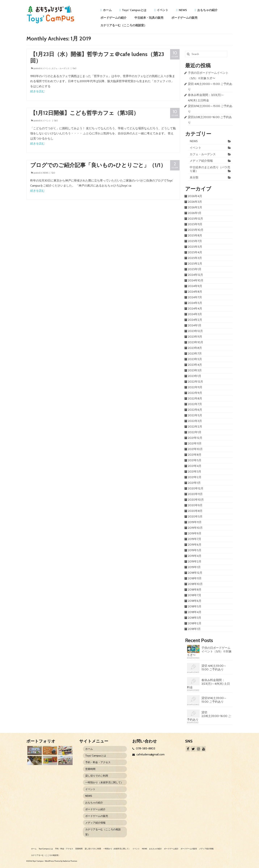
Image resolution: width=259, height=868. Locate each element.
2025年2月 (195, 264)
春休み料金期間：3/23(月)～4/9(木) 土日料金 (208, 684)
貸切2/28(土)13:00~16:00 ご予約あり (209, 716)
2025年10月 (196, 230)
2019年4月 (195, 556)
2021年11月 (195, 443)
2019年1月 (194, 567)
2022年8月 (195, 398)
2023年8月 (195, 348)
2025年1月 (195, 269)
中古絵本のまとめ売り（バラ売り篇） (210, 169)
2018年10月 (195, 584)
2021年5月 (195, 460)
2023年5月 (195, 359)
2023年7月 (195, 353)
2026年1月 (195, 213)
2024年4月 (195, 309)
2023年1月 (195, 376)
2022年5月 (195, 415)
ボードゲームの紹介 (113, 18)
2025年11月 (195, 224)
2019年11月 (195, 522)
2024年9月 (195, 286)
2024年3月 (195, 314)
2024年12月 (195, 275)
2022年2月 (195, 427)
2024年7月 (195, 297)
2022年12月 (195, 382)
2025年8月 (195, 235)
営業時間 (90, 769)
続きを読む (37, 91)
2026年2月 (195, 207)
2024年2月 (195, 320)
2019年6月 (195, 545)
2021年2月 (195, 477)
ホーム (107, 10)
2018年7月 (195, 595)
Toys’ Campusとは (134, 10)
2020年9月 (195, 505)
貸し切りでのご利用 (97, 776)
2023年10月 (196, 342)
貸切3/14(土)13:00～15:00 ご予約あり (214, 700)
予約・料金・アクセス (98, 762)
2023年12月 (195, 331)
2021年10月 (195, 449)
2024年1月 (195, 325)
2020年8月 (195, 511)
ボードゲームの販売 (184, 18)
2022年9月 (195, 393)
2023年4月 (195, 365)
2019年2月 (195, 561)
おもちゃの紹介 (207, 10)
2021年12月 (195, 438)
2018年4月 (195, 612)
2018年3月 (195, 618)
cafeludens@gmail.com (148, 754)
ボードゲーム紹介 (95, 809)
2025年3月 (195, 258)
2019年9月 (195, 533)
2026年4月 (195, 196)
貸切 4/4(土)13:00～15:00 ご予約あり (214, 668)
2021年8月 (195, 455)
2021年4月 (195, 466)
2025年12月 (195, 219)
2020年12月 (196, 488)
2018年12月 (195, 573)
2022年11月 (195, 387)
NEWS (183, 10)
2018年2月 (195, 623)
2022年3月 (195, 421)
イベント (163, 10)
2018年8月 (195, 590)
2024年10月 (196, 280)
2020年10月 (196, 500)
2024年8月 (195, 292)
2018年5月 (195, 606)
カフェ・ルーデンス (61, 68)
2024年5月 (195, 303)
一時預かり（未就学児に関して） (104, 782)
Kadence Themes (70, 861)
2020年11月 (195, 494)
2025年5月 (195, 247)
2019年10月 (195, 528)
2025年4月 (195, 252)
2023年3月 (195, 370)
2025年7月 (195, 241)
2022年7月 (195, 404)
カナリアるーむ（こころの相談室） (124, 25)
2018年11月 (195, 578)
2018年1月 (194, 629)
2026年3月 (195, 202)
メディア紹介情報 (201, 161)
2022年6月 (195, 410)
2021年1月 (194, 483)
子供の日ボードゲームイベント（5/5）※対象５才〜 (209, 651)
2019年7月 (195, 539)
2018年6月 (195, 601)
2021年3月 (195, 472)
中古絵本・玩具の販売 (149, 18)
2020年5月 (195, 517)
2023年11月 (195, 337)
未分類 (194, 177)
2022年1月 (195, 432)
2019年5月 (195, 550)
